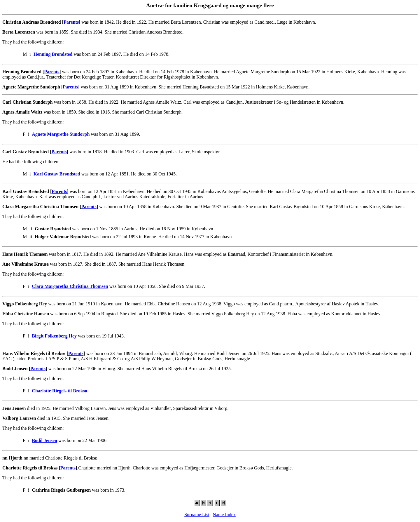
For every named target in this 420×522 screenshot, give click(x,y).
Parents (71, 22)
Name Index (224, 515)
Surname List (197, 515)
